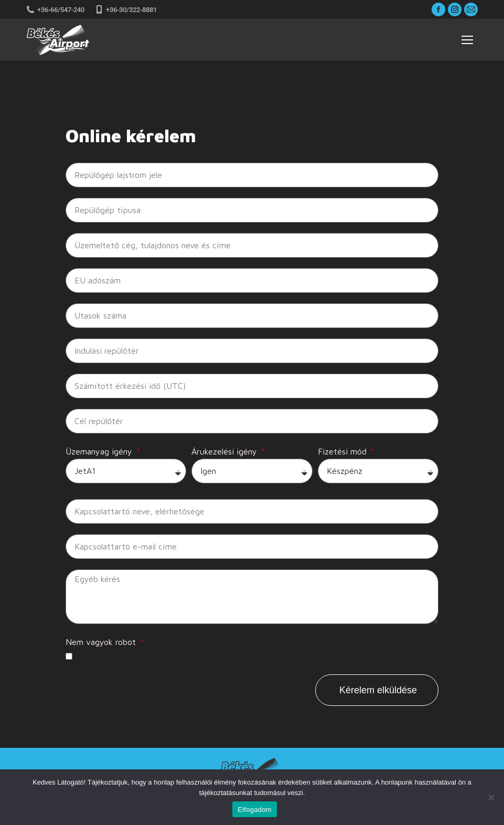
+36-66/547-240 (55, 9)
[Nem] (491, 797)
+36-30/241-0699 (396, 40)
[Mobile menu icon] (467, 40)
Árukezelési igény (226, 451)
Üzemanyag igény (100, 451)
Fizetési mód (344, 451)
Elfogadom (254, 810)
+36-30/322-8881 (126, 9)
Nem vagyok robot (102, 642)
